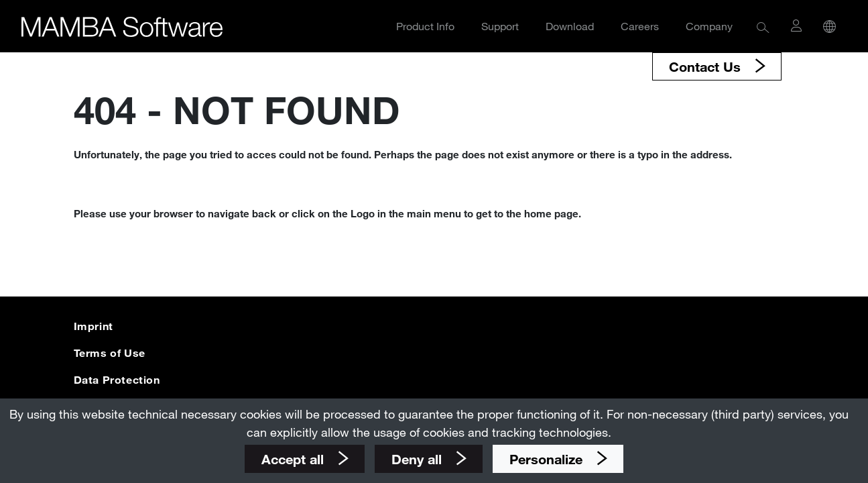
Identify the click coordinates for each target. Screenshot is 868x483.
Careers (640, 26)
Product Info (425, 26)
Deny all (419, 459)
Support (500, 26)
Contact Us (707, 66)
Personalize (548, 459)
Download (570, 26)
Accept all (295, 459)
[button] (763, 26)
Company (709, 26)
